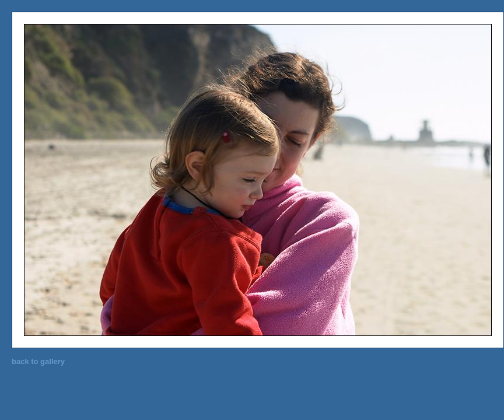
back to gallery (38, 361)
